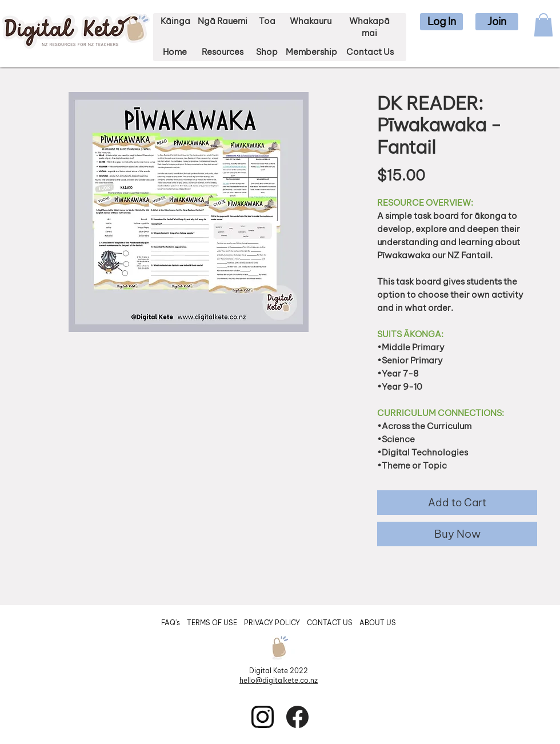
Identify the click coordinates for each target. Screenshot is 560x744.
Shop (267, 52)
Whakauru (311, 21)
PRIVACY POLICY (273, 623)
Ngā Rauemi (223, 21)
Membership (311, 52)
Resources (223, 52)
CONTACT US (330, 623)
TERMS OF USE (212, 623)
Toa (267, 21)
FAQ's (171, 623)
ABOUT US (378, 623)
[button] (441, 22)
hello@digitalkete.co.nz (279, 680)
